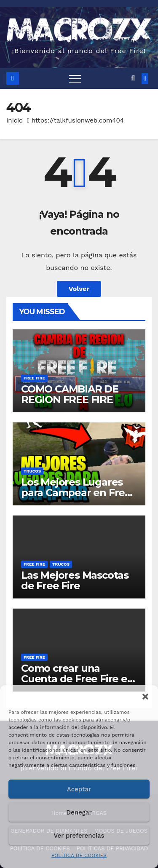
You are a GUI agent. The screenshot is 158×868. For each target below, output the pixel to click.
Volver (79, 289)
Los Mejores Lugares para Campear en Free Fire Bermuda (76, 493)
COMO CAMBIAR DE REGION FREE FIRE (70, 394)
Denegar (79, 812)
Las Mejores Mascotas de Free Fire (75, 580)
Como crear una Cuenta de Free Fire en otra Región (78, 679)
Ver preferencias (79, 836)
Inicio (15, 120)
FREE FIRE (34, 378)
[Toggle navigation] (75, 78)
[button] (145, 696)
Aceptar (79, 789)
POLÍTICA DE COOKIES (79, 855)
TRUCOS (32, 471)
